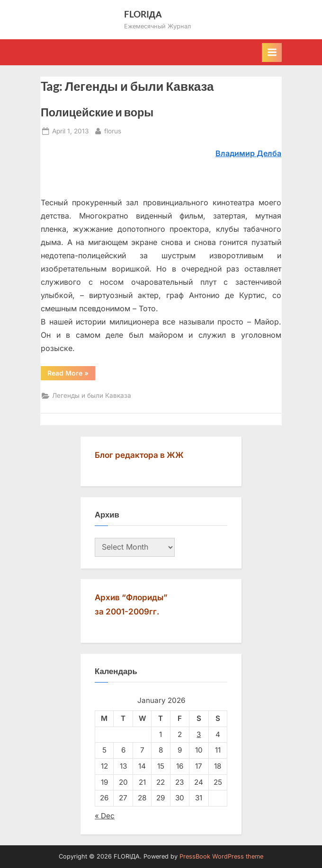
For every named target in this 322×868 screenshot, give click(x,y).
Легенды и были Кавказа (92, 395)
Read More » (71, 375)
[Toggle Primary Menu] (272, 53)
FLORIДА (143, 14)
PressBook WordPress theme (221, 856)
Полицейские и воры (97, 112)
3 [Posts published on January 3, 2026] (199, 734)
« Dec (105, 816)
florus (113, 130)
